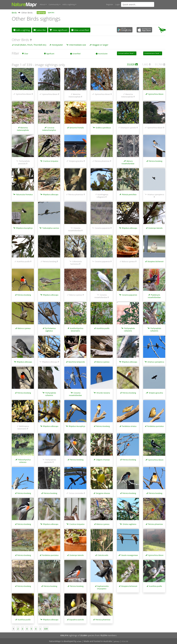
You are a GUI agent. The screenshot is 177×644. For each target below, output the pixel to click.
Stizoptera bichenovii (155, 261)
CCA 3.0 (125, 641)
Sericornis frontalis (77, 128)
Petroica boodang (155, 161)
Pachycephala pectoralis (24, 162)
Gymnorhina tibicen (24, 94)
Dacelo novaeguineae (130, 555)
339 (46, 629)
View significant (59, 30)
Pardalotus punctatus (155, 426)
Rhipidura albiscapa (51, 194)
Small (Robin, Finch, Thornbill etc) (30, 45)
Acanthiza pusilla (23, 261)
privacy (117, 641)
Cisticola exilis (103, 555)
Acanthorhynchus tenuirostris (76, 329)
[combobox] (143, 4)
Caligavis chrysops (103, 460)
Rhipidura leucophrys (24, 228)
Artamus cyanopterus (156, 194)
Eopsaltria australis (77, 619)
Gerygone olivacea (103, 493)
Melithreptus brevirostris (23, 427)
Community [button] (54, 4)
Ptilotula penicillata (129, 194)
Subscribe (40, 30)
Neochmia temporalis (77, 362)
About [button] (42, 4)
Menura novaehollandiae (128, 162)
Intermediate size (78, 45)
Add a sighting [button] (69, 4)
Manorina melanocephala (75, 95)
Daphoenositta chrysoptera (103, 587)
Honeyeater (57, 45)
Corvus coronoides (76, 493)
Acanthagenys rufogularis (102, 196)
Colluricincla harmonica (76, 263)
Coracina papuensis (102, 228)
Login (118, 4)
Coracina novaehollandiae (75, 229)
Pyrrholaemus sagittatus (50, 329)
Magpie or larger (100, 45)
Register (110, 4)
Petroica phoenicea (102, 161)
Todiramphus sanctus (51, 228)
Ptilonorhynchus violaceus (24, 461)
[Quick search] (138, 4)
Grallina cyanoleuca (103, 128)
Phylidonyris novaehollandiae (154, 296)
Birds (14, 12)
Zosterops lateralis (155, 228)
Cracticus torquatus (51, 161)
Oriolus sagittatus (129, 524)
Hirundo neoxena (103, 393)
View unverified (80, 30)
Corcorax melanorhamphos (49, 129)
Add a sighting (22, 30)
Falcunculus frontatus (24, 194)
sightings (41, 12)
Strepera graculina (76, 161)
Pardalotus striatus (129, 426)
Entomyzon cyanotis (128, 128)
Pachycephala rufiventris (129, 329)
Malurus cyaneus (128, 261)
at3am (79, 641)
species (51, 12)
